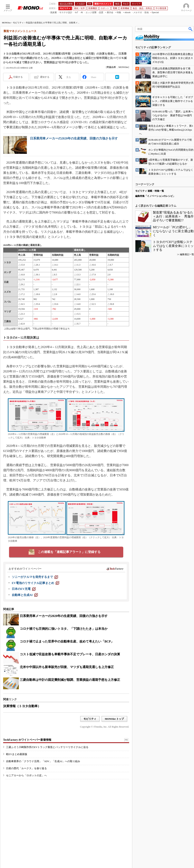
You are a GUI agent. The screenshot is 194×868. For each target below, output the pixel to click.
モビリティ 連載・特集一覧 (150, 191)
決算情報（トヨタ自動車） (22, 706)
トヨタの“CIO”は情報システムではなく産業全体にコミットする (173, 246)
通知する (45, 77)
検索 (191, 29)
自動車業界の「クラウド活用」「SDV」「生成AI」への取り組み (43, 761)
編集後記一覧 (187, 254)
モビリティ (18, 23)
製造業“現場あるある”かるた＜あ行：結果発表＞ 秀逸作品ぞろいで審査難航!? (173, 216)
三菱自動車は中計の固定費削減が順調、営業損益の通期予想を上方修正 (70, 680)
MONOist (6, 23)
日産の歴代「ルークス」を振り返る (26, 768)
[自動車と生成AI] (25, 595)
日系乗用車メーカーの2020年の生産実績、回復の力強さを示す (74, 138)
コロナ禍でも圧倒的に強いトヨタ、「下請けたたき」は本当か (64, 629)
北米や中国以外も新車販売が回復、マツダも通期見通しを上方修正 (67, 667)
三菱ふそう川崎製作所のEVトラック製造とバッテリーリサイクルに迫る (47, 747)
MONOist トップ (114, 719)
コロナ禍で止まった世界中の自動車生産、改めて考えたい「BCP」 (67, 641)
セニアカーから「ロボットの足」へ (26, 775)
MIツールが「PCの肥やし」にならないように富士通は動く (173, 231)
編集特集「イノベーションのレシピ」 (155, 196)
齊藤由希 (111, 67)
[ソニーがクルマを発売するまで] (35, 577)
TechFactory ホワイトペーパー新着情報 (27, 740)
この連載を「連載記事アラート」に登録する (69, 552)
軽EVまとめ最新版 (17, 754)
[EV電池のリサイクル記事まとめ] (35, 583)
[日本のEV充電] (24, 589)
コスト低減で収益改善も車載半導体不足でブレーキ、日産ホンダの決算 (70, 654)
